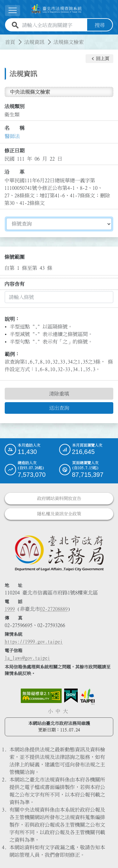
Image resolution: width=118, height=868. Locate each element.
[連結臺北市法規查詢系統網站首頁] (56, 9)
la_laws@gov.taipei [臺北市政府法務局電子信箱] (27, 658)
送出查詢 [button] (59, 408)
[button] (99, 59)
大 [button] (65, 711)
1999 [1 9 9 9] (10, 609)
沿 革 (14, 172)
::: (4, 38)
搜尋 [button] (100, 25)
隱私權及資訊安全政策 (59, 514)
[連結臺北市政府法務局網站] (59, 553)
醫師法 (12, 136)
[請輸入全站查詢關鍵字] (53, 25)
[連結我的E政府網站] (71, 696)
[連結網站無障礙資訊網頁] (41, 696)
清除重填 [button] (59, 394)
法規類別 (14, 106)
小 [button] (50, 711)
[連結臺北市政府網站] (87, 697)
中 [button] (58, 711)
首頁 (10, 42)
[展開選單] (13, 11)
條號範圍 (14, 257)
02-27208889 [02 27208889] (54, 609)
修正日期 (14, 151)
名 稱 (14, 128)
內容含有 (14, 284)
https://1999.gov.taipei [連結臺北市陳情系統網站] (34, 642)
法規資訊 (34, 42)
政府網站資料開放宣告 (59, 498)
